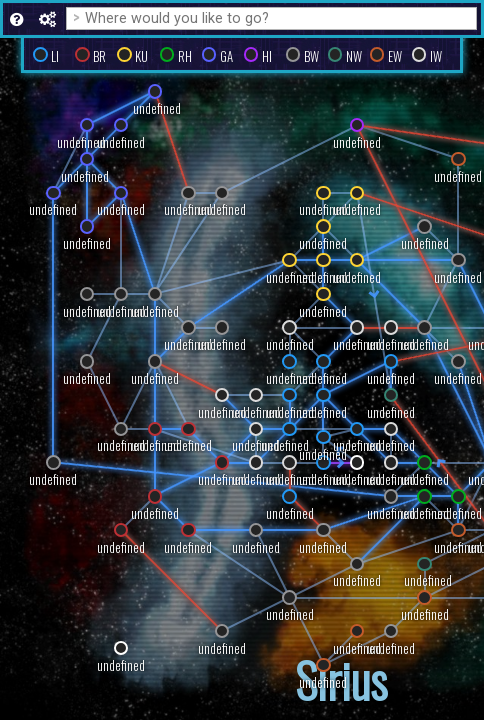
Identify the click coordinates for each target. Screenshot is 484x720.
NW (354, 56)
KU (141, 56)
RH (185, 56)
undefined (155, 513)
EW (395, 56)
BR (99, 56)
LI (55, 56)
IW (436, 56)
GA (226, 56)
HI (267, 56)
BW (311, 56)
